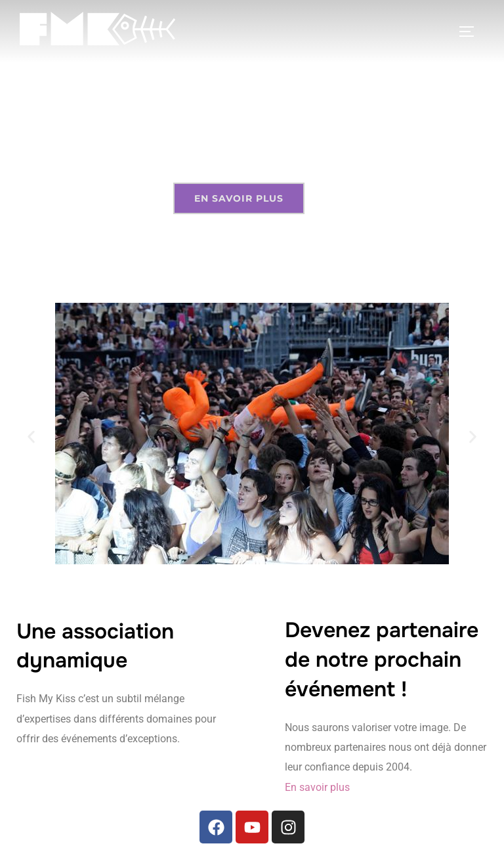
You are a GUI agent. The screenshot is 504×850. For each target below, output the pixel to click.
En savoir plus (317, 787)
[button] (31, 436)
